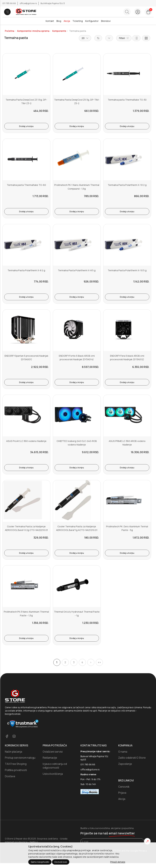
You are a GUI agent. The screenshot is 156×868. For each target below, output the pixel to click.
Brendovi (106, 21)
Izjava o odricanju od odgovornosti (55, 766)
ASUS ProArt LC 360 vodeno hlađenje (26, 441)
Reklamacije (50, 758)
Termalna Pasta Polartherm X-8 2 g (26, 270)
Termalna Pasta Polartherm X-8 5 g (77, 270)
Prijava (122, 793)
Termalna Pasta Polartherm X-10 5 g (127, 270)
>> (99, 662)
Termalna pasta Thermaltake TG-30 (127, 100)
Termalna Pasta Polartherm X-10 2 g (127, 185)
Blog (59, 21)
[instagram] (14, 737)
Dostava (10, 776)
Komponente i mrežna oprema (33, 31)
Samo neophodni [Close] (40, 862)
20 (85, 38)
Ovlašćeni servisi (53, 752)
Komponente (59, 31)
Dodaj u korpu (26, 126)
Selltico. (34, 842)
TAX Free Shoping (16, 764)
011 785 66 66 (9, 3)
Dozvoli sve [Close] (61, 862)
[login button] (138, 12)
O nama (123, 752)
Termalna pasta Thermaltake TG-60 (26, 185)
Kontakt (50, 21)
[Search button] (127, 12)
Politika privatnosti (16, 770)
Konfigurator (92, 21)
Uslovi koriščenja (53, 774)
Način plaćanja (13, 752)
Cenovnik (124, 787)
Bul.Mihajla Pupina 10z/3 (53, 3)
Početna (10, 31)
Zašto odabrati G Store (132, 758)
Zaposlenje (125, 764)
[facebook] (7, 737)
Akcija (67, 21)
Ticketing (78, 21)
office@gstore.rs (28, 3)
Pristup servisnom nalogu (20, 758)
